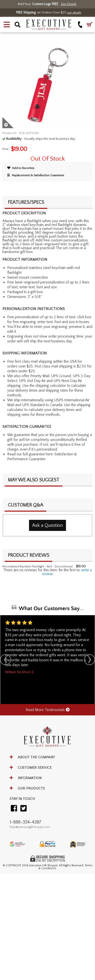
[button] (7, 25)
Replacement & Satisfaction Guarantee (36, 175)
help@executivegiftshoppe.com (30, 827)
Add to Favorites (21, 168)
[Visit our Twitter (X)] (24, 809)
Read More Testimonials (48, 710)
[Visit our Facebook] (14, 809)
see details (74, 13)
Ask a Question (47, 525)
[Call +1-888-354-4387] (80, 25)
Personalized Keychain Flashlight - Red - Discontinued (37, 567)
